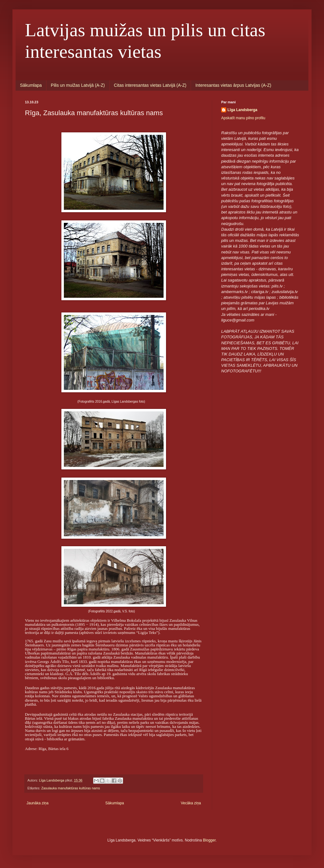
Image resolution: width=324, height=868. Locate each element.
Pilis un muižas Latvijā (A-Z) (78, 85)
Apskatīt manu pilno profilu (243, 118)
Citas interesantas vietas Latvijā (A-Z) (150, 85)
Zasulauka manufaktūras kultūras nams (70, 788)
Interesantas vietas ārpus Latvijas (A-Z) (233, 85)
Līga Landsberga (242, 110)
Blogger (209, 840)
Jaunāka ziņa (38, 803)
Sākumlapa (31, 85)
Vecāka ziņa (191, 803)
